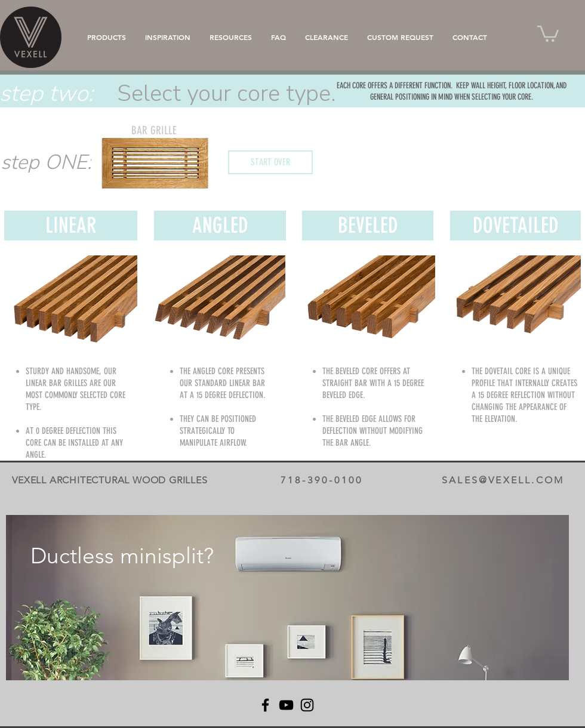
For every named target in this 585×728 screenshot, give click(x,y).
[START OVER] (270, 162)
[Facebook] (265, 705)
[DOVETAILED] (515, 226)
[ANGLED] (220, 226)
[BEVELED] (368, 226)
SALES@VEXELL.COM (503, 480)
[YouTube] (286, 705)
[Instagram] (307, 705)
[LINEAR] (71, 226)
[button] (548, 33)
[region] (287, 598)
